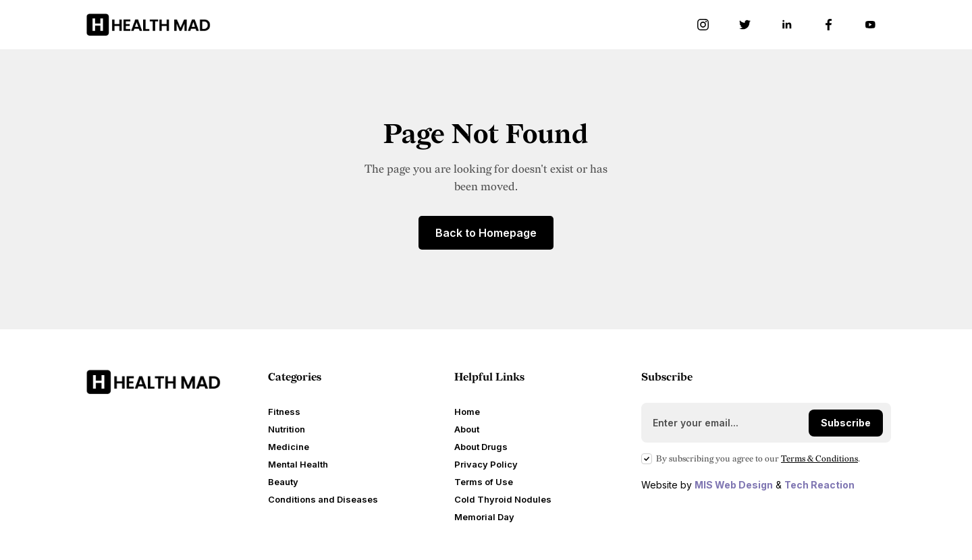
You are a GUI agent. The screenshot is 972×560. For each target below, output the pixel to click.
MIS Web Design (734, 485)
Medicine (289, 447)
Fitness (284, 412)
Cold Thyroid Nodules (503, 499)
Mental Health (298, 464)
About (467, 429)
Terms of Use (484, 482)
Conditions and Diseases (323, 499)
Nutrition (287, 429)
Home (467, 412)
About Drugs (481, 447)
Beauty (283, 482)
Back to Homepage (486, 233)
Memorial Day (484, 517)
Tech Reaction (819, 485)
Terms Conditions (819, 459)
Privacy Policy (486, 464)
